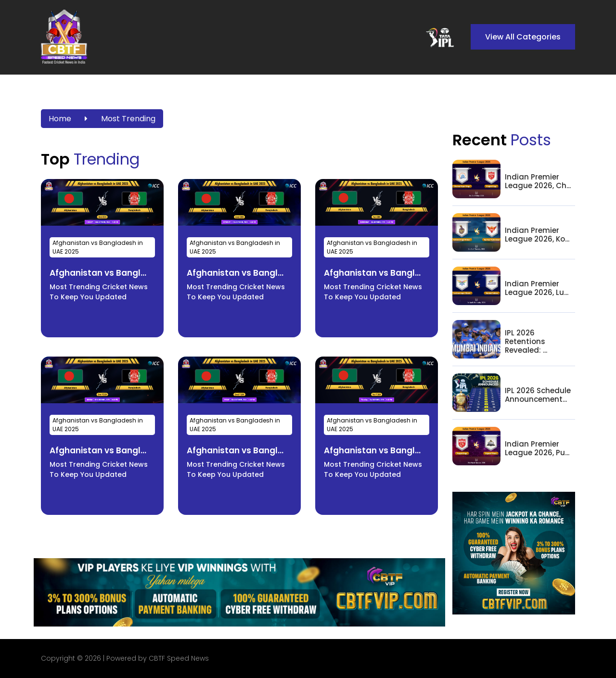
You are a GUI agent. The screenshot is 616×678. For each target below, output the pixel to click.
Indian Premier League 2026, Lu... (537, 288)
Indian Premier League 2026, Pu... (537, 448)
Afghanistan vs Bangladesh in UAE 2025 (98, 247)
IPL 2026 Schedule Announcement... (538, 395)
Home (60, 119)
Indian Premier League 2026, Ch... (538, 181)
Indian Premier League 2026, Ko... (537, 235)
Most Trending (128, 119)
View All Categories (523, 37)
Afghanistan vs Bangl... (98, 273)
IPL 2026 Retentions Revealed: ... (526, 342)
